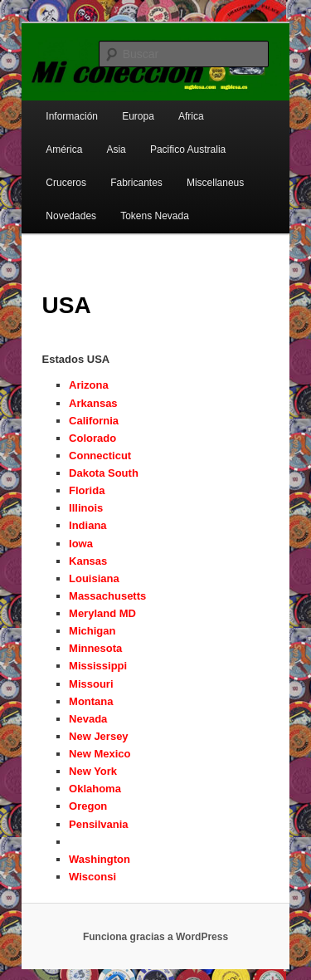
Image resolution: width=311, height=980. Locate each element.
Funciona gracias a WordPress (155, 937)
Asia (116, 149)
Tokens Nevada (155, 216)
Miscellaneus (215, 183)
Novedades (71, 216)
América (64, 149)
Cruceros (66, 183)
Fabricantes (136, 183)
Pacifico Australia (188, 149)
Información (72, 116)
